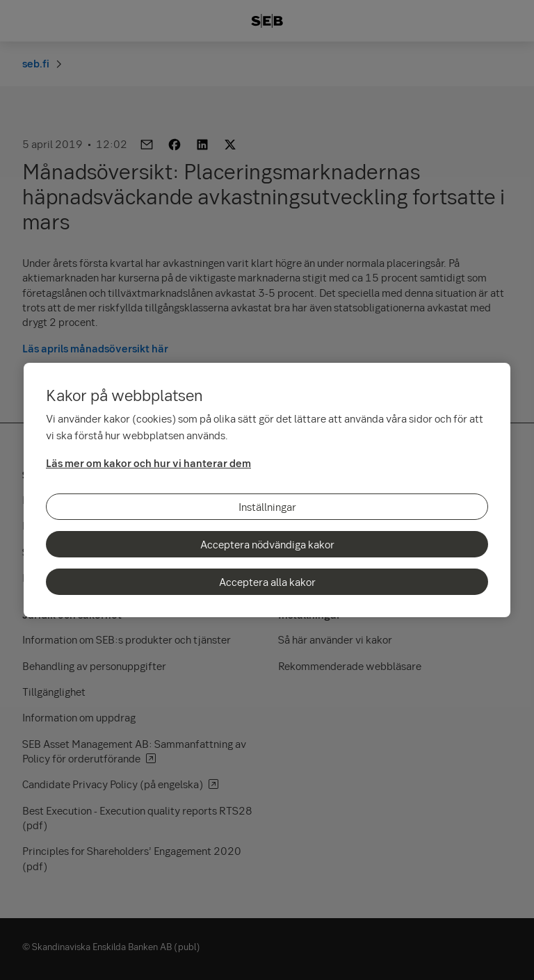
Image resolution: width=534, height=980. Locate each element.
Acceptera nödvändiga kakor (267, 544)
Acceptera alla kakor (267, 582)
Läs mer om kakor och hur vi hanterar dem (148, 463)
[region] (267, 490)
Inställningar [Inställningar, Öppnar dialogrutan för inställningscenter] (267, 507)
